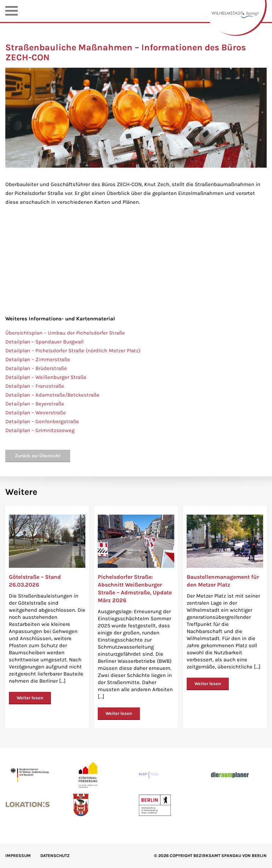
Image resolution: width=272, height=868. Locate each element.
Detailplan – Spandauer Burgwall (44, 342)
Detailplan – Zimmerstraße (38, 359)
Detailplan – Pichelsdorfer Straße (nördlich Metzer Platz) (73, 351)
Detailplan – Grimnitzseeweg (40, 430)
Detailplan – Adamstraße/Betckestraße (52, 395)
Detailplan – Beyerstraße (35, 404)
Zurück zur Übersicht (38, 456)
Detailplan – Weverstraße (36, 413)
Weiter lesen (30, 698)
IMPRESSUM (18, 856)
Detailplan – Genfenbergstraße (42, 421)
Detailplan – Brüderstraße (36, 368)
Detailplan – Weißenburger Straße (46, 377)
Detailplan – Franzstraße (35, 386)
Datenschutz (55, 856)
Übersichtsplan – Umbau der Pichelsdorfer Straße (65, 333)
